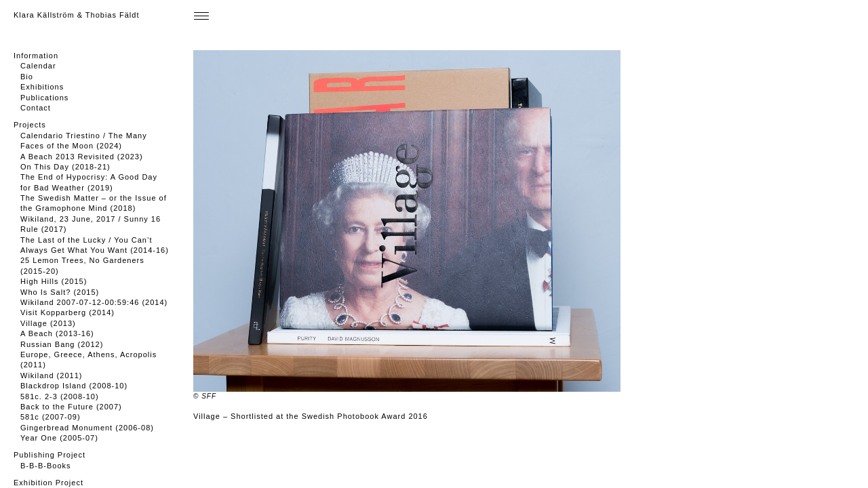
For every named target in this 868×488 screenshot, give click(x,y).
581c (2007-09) (51, 417)
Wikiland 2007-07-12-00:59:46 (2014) (94, 302)
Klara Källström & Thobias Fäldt (76, 15)
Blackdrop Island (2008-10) (74, 386)
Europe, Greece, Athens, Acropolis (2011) (88, 360)
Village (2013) (48, 323)
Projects (30, 125)
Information (36, 56)
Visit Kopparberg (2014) (67, 312)
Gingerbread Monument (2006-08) (87, 428)
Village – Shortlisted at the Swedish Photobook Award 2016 (311, 416)
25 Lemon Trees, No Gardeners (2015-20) (82, 265)
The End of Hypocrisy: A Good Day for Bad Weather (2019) (89, 182)
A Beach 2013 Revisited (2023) (82, 157)
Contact (36, 108)
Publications (44, 98)
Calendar (38, 66)
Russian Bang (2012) (62, 344)
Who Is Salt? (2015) (60, 292)
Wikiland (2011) (51, 375)
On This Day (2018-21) (65, 167)
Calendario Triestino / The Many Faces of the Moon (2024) (84, 141)
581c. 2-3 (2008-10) (60, 396)
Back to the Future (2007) (71, 407)
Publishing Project (50, 455)
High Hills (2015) (54, 281)
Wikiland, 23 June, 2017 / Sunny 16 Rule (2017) (91, 224)
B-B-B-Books (46, 466)
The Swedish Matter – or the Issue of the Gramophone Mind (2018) (94, 203)
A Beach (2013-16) (57, 333)
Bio (27, 77)
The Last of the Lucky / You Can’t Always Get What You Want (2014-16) (95, 245)
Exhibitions (42, 87)
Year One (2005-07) (59, 438)
